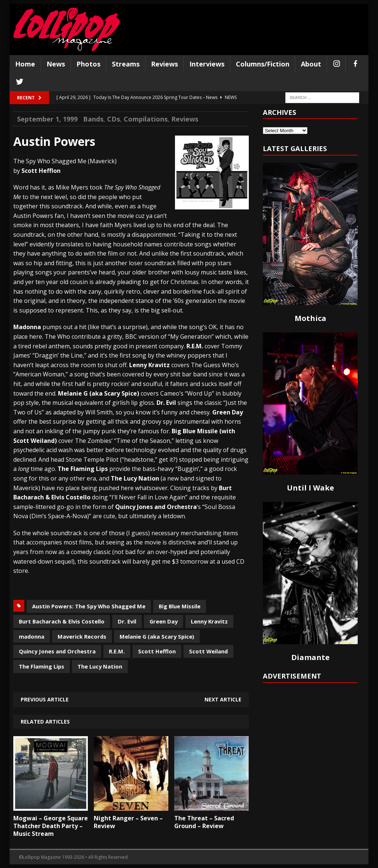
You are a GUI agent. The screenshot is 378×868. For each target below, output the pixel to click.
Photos (88, 64)
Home (25, 64)
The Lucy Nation (100, 666)
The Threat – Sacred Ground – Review (204, 822)
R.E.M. (117, 651)
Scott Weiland (208, 651)
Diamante (310, 657)
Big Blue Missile (180, 606)
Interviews (207, 64)
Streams (126, 64)
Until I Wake (310, 488)
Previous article (45, 699)
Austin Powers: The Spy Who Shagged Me (89, 606)
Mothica (310, 318)
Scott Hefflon (157, 651)
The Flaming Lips (42, 666)
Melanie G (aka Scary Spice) (157, 636)
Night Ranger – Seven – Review (128, 822)
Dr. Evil (127, 621)
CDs (114, 119)
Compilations (146, 119)
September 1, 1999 (47, 119)
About (311, 64)
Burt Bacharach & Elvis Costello (62, 621)
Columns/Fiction (263, 64)
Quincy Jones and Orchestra (57, 651)
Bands (93, 119)
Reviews (164, 64)
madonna (32, 636)
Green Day (164, 621)
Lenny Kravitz (209, 621)
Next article (223, 699)
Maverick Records (82, 636)
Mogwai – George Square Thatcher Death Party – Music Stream (51, 826)
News (56, 64)
